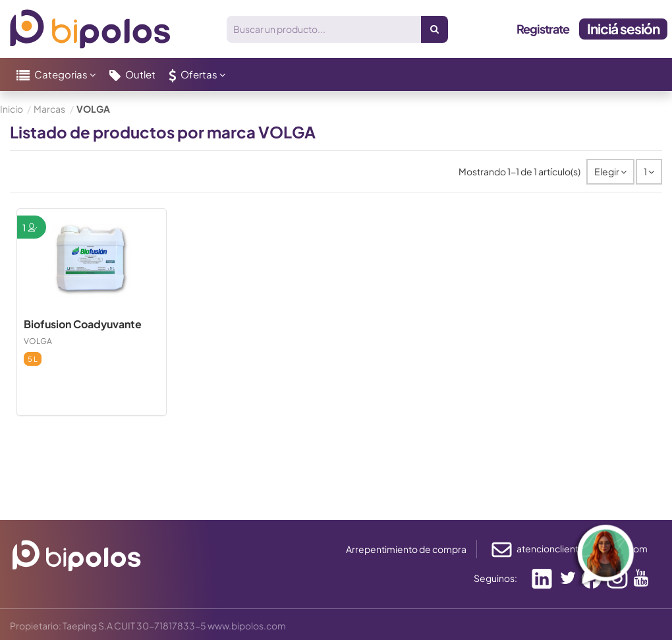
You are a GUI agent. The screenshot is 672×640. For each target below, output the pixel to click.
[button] (56, 74)
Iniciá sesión (623, 29)
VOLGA (38, 341)
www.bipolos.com (247, 625)
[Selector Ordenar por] (610, 172)
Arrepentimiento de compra (406, 549)
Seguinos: (495, 578)
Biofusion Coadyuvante (83, 324)
